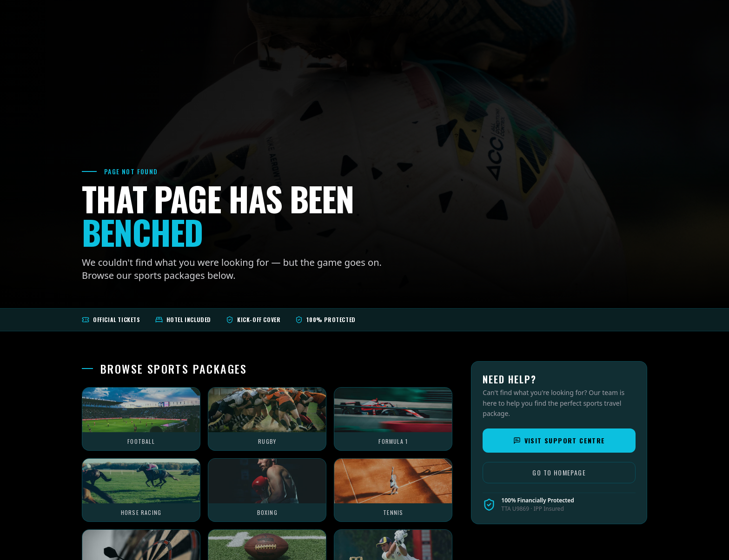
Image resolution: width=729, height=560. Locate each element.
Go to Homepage (559, 472)
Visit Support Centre (559, 440)
